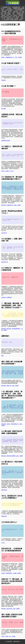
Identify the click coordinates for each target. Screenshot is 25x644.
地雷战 (17, 18)
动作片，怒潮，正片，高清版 (8, 636)
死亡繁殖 (4, 109)
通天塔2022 (4, 490)
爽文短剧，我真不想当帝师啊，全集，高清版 (12, 456)
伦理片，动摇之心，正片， (8, 171)
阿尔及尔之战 (10, 18)
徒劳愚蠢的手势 (16, 7)
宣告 (22, 17)
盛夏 (2, 356)
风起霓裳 (4, 11)
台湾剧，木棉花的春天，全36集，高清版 (11, 573)
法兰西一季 (4, 233)
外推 (14, 13)
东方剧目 (9, 9)
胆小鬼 (10, 11)
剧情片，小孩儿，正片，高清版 (9, 16)
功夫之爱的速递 (19, 10)
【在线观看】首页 (6, 7)
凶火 (14, 14)
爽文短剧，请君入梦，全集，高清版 (10, 386)
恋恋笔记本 (4, 516)
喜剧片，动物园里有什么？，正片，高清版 (12, 57)
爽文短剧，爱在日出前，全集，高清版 (10, 609)
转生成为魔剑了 (9, 10)
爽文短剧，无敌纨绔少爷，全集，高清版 (11, 205)
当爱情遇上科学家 (6, 141)
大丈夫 (3, 543)
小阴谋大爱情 (20, 14)
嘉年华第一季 (5, 262)
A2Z (4, 18)
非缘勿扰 (4, 80)
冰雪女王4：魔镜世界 (6, 297)
